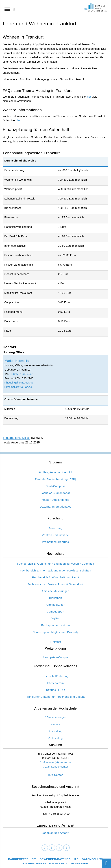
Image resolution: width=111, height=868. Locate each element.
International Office (17, 438)
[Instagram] (59, 848)
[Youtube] (66, 848)
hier (89, 97)
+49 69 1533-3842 (22, 374)
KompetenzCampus (56, 657)
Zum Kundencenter (56, 767)
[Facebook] (45, 848)
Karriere (55, 724)
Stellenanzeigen (56, 717)
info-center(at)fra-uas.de (56, 762)
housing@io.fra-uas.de (19, 383)
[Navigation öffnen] (7, 9)
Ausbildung (55, 731)
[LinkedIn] (52, 848)
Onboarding (55, 738)
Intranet (56, 642)
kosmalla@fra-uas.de (18, 387)
